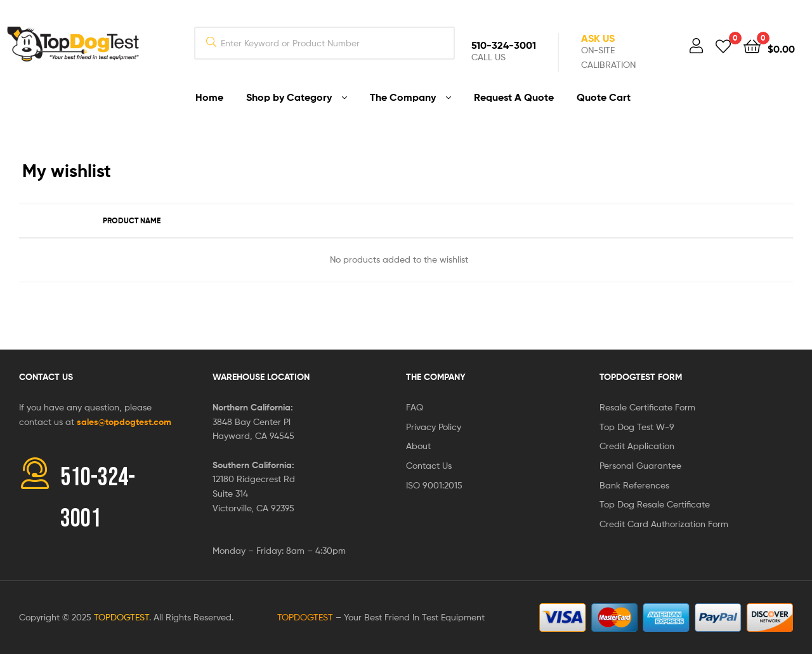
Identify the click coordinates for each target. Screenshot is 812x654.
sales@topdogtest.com (124, 422)
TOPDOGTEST (121, 617)
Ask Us (598, 38)
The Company (436, 377)
